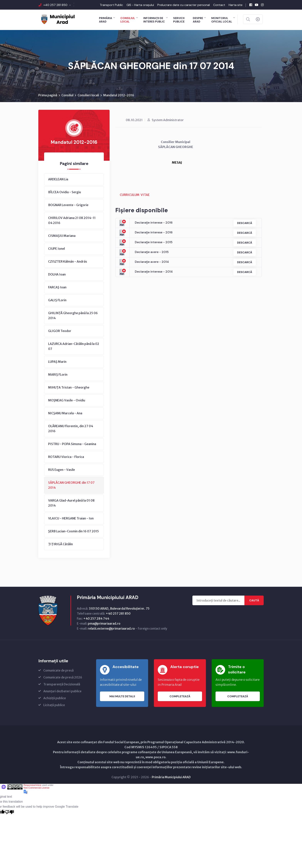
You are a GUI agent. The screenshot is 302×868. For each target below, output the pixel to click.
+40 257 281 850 (55, 5)
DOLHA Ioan (57, 274)
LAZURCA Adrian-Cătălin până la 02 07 (74, 346)
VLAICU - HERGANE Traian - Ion (71, 518)
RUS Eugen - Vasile (62, 470)
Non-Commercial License (36, 788)
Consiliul (67, 95)
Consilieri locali (88, 95)
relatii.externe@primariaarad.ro (111, 628)
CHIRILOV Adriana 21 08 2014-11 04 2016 (72, 220)
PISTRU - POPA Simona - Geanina (72, 444)
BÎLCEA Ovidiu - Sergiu (65, 192)
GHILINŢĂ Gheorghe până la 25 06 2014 (73, 315)
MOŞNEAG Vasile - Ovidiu (67, 400)
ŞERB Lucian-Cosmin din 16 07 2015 (73, 531)
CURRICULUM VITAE (135, 195)
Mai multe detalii (122, 696)
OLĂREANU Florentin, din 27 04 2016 (71, 429)
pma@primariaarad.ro (104, 623)
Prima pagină (48, 95)
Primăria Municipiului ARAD (171, 777)
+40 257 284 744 (96, 618)
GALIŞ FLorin (57, 300)
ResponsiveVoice (32, 785)
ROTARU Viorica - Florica (66, 457)
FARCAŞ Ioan (57, 287)
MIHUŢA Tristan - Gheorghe (69, 387)
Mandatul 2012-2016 (119, 95)
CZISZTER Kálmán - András (68, 261)
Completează (180, 696)
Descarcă (245, 223)
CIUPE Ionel (57, 249)
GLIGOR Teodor (60, 331)
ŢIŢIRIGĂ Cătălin (60, 544)
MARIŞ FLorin (58, 374)
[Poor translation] (9, 812)
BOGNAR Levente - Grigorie (68, 205)
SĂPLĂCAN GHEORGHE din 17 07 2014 (71, 485)
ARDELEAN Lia (58, 179)
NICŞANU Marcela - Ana (65, 413)
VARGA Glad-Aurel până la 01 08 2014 (71, 503)
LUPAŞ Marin (57, 362)
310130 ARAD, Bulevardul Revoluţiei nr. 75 (119, 608)
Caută (254, 600)
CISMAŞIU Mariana (62, 236)
